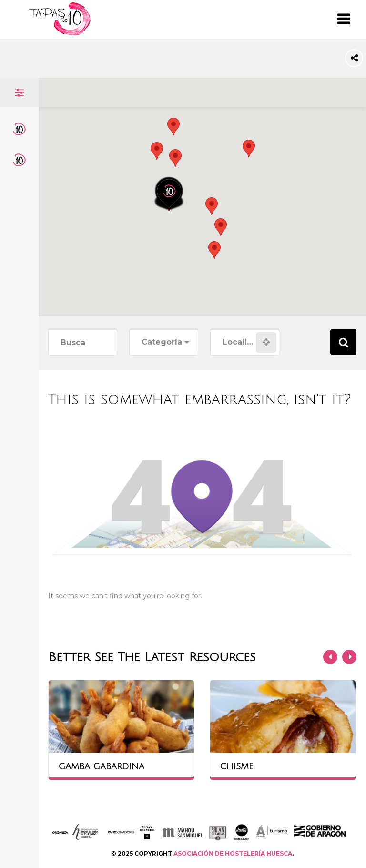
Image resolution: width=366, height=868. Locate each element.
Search (343, 342)
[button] (175, 158)
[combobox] (164, 342)
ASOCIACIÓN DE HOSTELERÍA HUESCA (233, 853)
